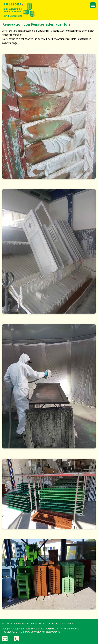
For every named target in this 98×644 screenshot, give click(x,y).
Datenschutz (67, 623)
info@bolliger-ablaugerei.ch (45, 632)
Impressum (54, 623)
